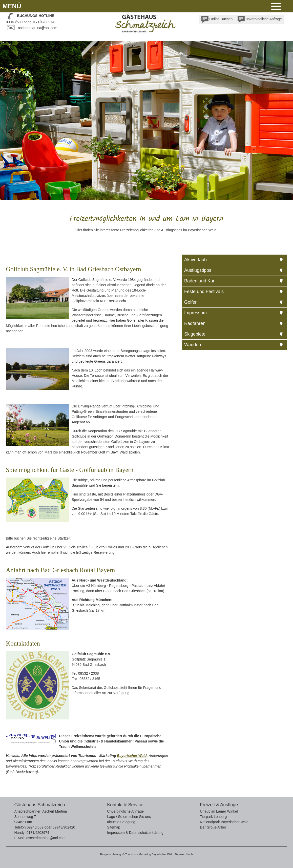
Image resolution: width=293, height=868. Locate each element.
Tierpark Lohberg (213, 817)
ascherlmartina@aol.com (38, 28)
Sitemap (113, 827)
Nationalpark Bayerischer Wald (224, 822)
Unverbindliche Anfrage (125, 811)
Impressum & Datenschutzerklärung (135, 833)
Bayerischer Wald (132, 756)
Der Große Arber (213, 827)
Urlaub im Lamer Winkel (219, 811)
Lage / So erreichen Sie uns (129, 817)
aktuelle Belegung (121, 822)
